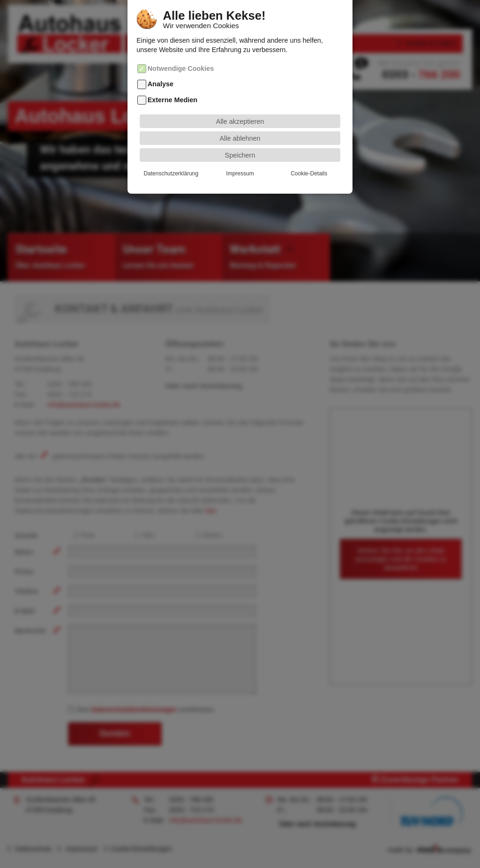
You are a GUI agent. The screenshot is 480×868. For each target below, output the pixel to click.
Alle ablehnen (240, 124)
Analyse (161, 70)
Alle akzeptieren (240, 107)
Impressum (240, 159)
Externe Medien (172, 86)
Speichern (240, 141)
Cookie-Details (309, 159)
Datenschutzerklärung (171, 159)
